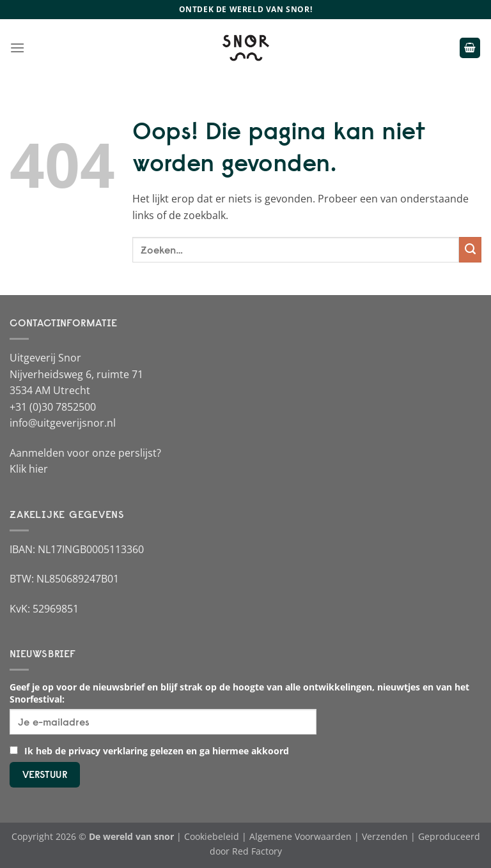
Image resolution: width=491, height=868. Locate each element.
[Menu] (17, 48)
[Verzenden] (470, 250)
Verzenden (385, 836)
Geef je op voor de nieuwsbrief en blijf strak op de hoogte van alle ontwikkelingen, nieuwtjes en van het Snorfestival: (239, 693)
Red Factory (257, 851)
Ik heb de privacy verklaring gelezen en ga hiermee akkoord (149, 751)
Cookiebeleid (212, 836)
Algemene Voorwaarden (300, 836)
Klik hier (29, 469)
